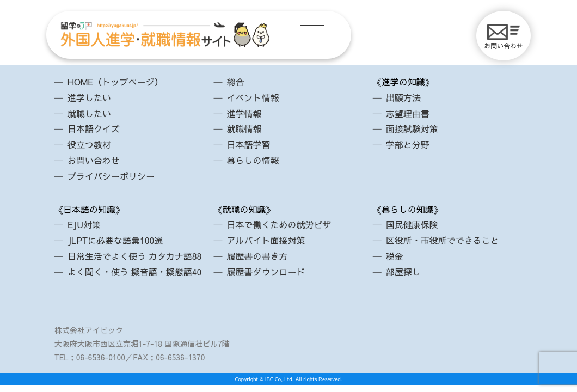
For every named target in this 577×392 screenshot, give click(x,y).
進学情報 (244, 113)
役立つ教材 (89, 144)
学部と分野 (408, 144)
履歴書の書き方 (257, 256)
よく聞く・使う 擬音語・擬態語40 (134, 272)
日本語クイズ (94, 128)
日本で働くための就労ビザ (279, 224)
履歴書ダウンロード (266, 272)
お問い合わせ (504, 37)
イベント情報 (253, 97)
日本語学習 (248, 144)
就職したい (89, 113)
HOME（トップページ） (115, 82)
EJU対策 (84, 224)
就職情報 (244, 128)
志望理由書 (408, 113)
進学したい (89, 97)
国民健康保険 (412, 224)
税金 (395, 256)
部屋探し (403, 272)
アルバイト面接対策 (266, 240)
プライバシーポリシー (111, 176)
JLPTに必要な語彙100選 (115, 240)
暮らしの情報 (253, 160)
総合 (235, 82)
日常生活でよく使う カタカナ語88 (134, 256)
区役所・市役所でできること (443, 240)
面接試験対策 (412, 128)
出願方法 (403, 97)
